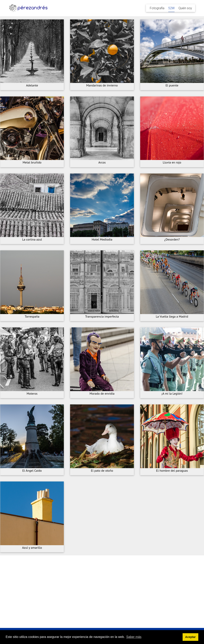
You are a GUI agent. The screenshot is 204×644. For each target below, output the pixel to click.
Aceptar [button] (190, 637)
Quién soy (185, 8)
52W (171, 8)
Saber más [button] (134, 637)
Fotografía (157, 8)
